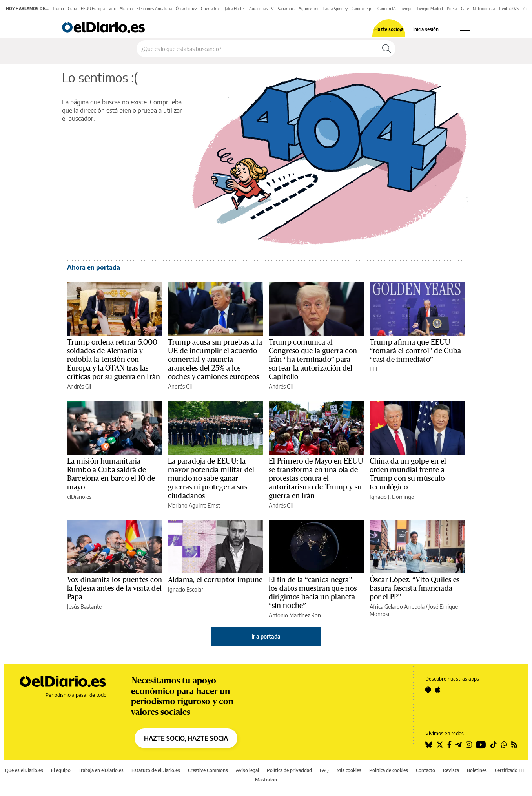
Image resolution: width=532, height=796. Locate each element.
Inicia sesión (426, 29)
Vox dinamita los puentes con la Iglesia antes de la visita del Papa (115, 588)
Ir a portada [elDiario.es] (266, 636)
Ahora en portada (94, 267)
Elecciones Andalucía (154, 9)
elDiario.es (79, 497)
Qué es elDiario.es (24, 770)
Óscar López (186, 9)
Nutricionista (484, 9)
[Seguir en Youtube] (481, 745)
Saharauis (286, 9)
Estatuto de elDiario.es (156, 770)
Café (465, 9)
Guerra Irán (211, 9)
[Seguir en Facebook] (449, 745)
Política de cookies (389, 770)
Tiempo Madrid (430, 9)
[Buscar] (386, 49)
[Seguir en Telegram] (459, 745)
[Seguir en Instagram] (469, 745)
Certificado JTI (509, 770)
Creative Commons (208, 770)
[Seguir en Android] (428, 690)
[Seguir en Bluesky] (429, 745)
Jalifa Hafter (235, 9)
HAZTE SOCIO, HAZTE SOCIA (186, 738)
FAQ (324, 770)
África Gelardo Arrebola (397, 607)
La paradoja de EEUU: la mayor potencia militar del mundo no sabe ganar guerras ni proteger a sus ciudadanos (211, 478)
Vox (112, 9)
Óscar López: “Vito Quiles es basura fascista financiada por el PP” (414, 588)
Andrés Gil (79, 386)
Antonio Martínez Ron (295, 615)
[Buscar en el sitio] (257, 49)
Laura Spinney (335, 9)
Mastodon (266, 780)
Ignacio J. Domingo (392, 497)
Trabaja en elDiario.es (101, 770)
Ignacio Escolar (186, 589)
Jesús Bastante (84, 607)
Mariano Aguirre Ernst (194, 505)
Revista (451, 770)
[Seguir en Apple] (438, 690)
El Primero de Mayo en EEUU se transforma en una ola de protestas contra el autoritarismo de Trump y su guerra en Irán (316, 478)
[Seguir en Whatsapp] (504, 745)
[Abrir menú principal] (465, 27)
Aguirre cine (309, 9)
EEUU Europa (93, 9)
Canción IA (387, 9)
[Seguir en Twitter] (440, 745)
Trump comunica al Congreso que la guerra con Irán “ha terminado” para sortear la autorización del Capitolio (313, 360)
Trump (58, 9)
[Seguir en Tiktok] (494, 745)
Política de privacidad (289, 770)
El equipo (61, 770)
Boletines (477, 770)
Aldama (126, 9)
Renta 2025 (509, 9)
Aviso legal (247, 770)
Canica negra (363, 9)
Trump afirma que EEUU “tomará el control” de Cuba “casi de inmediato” (415, 351)
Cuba (72, 9)
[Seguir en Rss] (514, 745)
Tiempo (406, 9)
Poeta (452, 9)
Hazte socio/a (389, 29)
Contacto (425, 770)
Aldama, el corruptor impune (215, 580)
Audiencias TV (261, 9)
